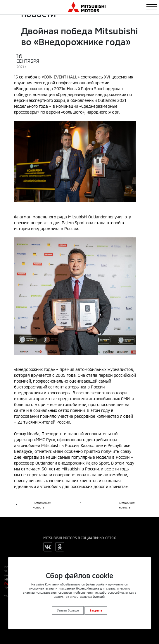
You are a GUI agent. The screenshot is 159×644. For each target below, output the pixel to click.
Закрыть (96, 610)
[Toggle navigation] (152, 7)
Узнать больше (68, 610)
